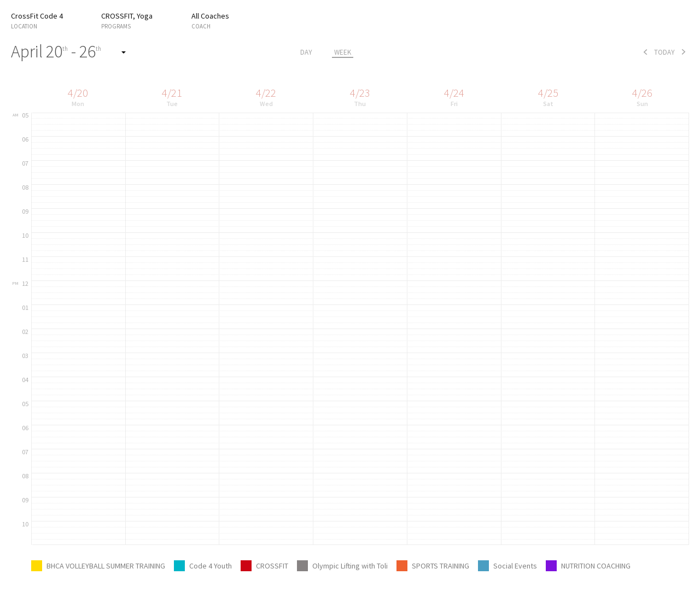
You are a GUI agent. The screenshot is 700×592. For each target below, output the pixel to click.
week (343, 52)
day (306, 52)
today (664, 52)
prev (645, 52)
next (684, 52)
